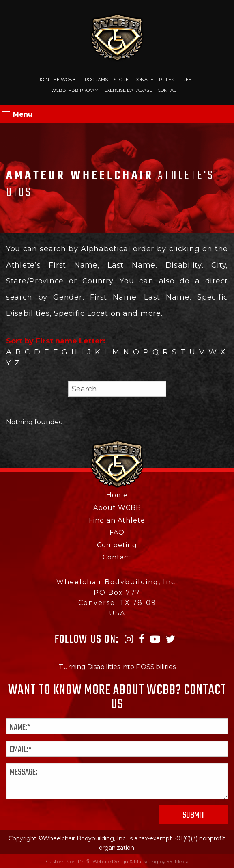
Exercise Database (128, 90)
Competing (117, 545)
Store (121, 80)
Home (117, 495)
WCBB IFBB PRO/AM (75, 90)
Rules (166, 80)
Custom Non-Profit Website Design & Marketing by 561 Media (117, 861)
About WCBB (117, 508)
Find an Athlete (117, 520)
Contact (169, 90)
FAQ (117, 532)
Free (186, 80)
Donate (144, 80)
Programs (95, 80)
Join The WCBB (57, 80)
